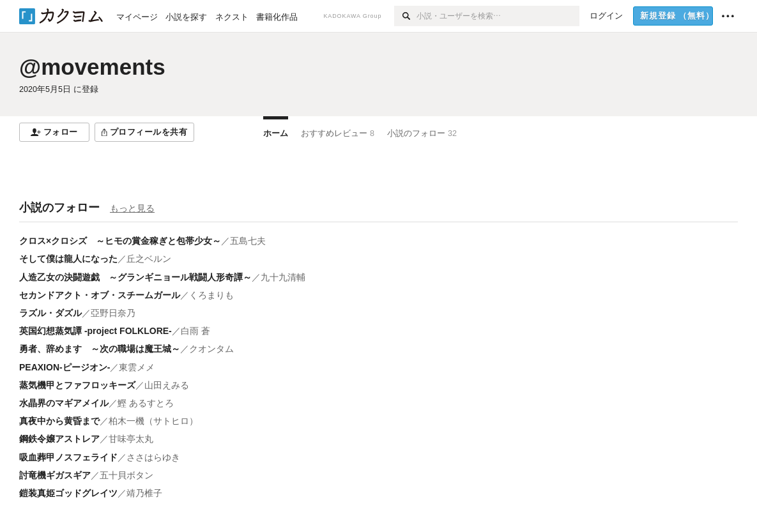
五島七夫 (248, 241)
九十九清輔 (283, 277)
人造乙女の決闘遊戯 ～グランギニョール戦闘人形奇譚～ (135, 277)
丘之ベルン (149, 259)
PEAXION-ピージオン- (65, 367)
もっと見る (132, 208)
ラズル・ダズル (50, 313)
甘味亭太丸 (131, 439)
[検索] (405, 16)
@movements (92, 67)
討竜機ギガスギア (55, 475)
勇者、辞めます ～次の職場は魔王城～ (100, 349)
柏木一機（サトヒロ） (153, 421)
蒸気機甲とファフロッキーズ (77, 385)
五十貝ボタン (126, 475)
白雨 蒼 (195, 331)
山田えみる (167, 385)
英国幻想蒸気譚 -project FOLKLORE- (96, 331)
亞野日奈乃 (113, 313)
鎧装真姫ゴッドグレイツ (68, 493)
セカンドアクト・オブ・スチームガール (100, 295)
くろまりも (211, 295)
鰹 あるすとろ (146, 403)
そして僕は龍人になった (68, 259)
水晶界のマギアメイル (64, 403)
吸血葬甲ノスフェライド (68, 457)
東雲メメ (137, 367)
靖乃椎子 (144, 493)
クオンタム (211, 349)
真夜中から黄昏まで (59, 421)
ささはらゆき (153, 457)
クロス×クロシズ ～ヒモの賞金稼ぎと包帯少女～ (120, 241)
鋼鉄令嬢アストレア (59, 439)
